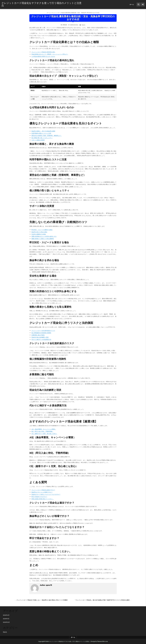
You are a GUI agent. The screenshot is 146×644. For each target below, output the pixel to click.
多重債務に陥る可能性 (38, 335)
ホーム (132, 4)
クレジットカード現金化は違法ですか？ (43, 490)
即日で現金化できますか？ (39, 497)
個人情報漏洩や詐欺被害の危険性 (41, 333)
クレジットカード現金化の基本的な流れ (43, 52)
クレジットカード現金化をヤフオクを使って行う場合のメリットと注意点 (41, 4)
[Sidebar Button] (143, 4)
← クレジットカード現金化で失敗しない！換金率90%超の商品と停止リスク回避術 (41, 600)
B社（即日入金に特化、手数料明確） (42, 431)
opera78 (65, 25)
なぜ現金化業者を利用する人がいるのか (43, 56)
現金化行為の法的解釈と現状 (40, 337)
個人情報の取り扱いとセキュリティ (42, 138)
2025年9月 (6, 619)
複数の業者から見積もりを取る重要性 (43, 239)
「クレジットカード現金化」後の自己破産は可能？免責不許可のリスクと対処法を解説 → (103, 600)
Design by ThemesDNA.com (99, 641)
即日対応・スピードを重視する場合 (42, 230)
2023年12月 (6, 622)
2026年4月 (6, 615)
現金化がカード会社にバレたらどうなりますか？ (46, 494)
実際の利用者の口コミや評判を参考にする (44, 236)
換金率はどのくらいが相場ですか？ (42, 492)
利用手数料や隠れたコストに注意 (41, 133)
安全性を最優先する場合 (39, 234)
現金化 (83, 25)
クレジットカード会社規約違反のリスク (43, 331)
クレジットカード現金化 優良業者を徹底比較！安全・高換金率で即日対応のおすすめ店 (73, 18)
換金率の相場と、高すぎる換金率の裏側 (43, 131)
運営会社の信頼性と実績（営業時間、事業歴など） (47, 136)
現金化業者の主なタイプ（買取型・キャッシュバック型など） (50, 54)
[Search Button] (138, 4)
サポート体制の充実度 (38, 140)
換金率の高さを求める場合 (39, 232)
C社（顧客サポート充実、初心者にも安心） (44, 434)
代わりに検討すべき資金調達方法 (41, 339)
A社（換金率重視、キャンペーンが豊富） (44, 429)
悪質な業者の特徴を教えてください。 (43, 499)
